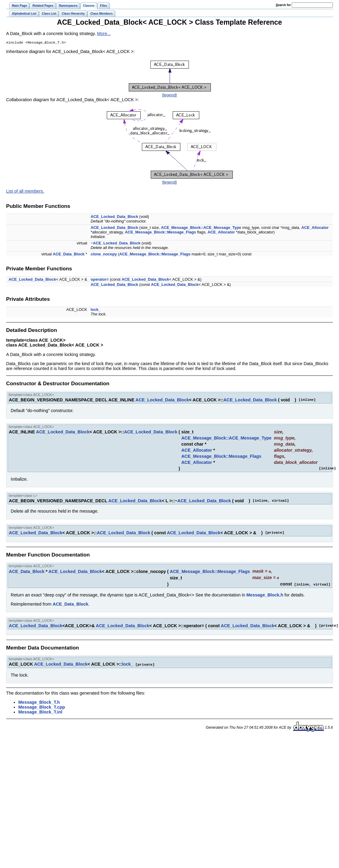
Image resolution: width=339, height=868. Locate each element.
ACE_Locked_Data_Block (114, 217)
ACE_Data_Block (69, 255)
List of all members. (25, 192)
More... (104, 34)
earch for (283, 5)
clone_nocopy (104, 255)
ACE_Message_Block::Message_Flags (160, 233)
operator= (100, 280)
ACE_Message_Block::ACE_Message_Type (201, 228)
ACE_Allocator (315, 228)
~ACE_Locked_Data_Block (115, 244)
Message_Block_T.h (39, 702)
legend (169, 96)
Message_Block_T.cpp (42, 706)
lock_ (96, 310)
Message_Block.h (265, 595)
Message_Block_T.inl (40, 711)
